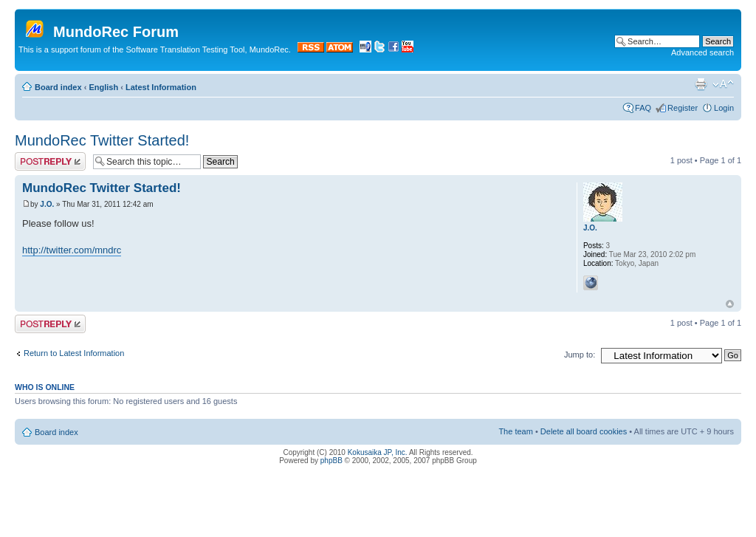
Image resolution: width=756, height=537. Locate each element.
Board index (58, 87)
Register (683, 108)
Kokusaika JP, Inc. (378, 452)
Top (730, 304)
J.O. (47, 204)
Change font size (723, 84)
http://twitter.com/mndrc (72, 250)
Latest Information (161, 87)
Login (724, 108)
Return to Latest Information (74, 353)
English (103, 87)
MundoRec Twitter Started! (102, 140)
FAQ (643, 108)
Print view (701, 84)
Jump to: (580, 355)
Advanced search (702, 52)
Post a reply (50, 161)
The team (515, 431)
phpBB (331, 461)
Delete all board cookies (584, 431)
